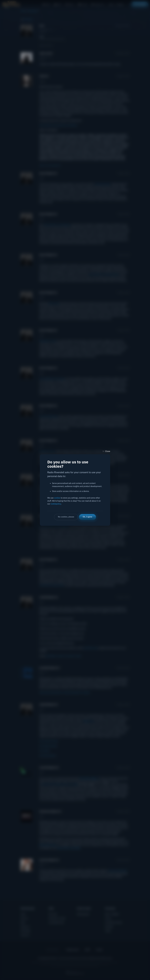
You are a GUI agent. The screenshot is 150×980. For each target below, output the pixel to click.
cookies (57, 498)
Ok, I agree (87, 517)
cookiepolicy (56, 504)
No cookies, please (66, 517)
